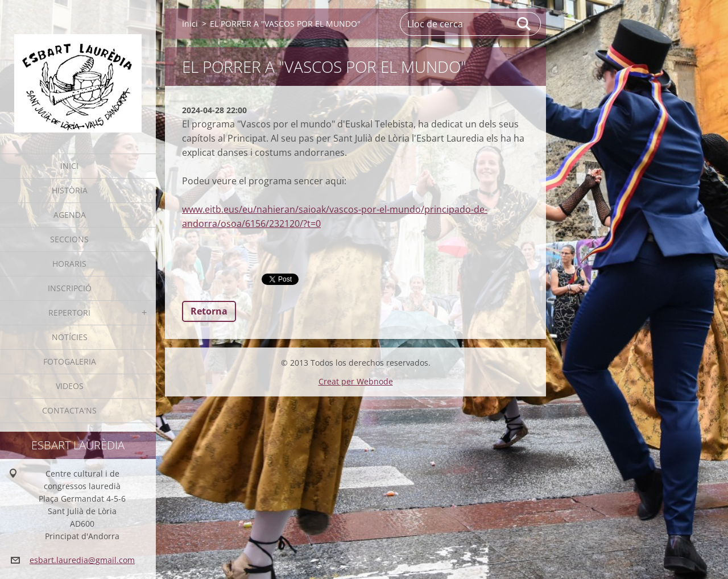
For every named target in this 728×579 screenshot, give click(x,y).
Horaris (69, 264)
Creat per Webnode (356, 381)
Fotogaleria (70, 361)
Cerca (524, 24)
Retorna (209, 311)
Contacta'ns (69, 410)
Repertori (69, 313)
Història (70, 190)
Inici (69, 166)
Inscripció (70, 288)
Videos (70, 386)
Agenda (70, 215)
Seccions (69, 239)
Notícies (70, 337)
